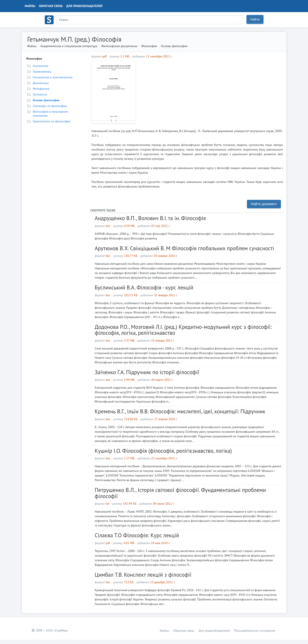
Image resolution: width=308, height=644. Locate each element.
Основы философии (174, 46)
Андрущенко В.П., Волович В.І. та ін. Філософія (150, 218)
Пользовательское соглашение (255, 631)
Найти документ (264, 204)
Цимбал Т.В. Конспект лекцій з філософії (143, 575)
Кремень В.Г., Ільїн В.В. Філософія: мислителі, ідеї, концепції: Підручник (180, 411)
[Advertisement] (210, 92)
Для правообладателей (84, 6)
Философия (149, 46)
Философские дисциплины (119, 46)
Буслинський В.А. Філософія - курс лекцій (144, 287)
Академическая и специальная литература (69, 46)
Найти (255, 19)
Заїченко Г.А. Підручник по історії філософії (147, 372)
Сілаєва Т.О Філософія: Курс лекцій (137, 535)
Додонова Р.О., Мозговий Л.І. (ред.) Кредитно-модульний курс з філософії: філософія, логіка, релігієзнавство (183, 330)
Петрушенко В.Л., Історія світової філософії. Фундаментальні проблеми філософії (180, 493)
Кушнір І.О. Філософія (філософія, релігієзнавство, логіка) (163, 451)
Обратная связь (51, 6)
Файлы (30, 6)
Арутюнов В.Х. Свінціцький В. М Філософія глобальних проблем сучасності (185, 248)
